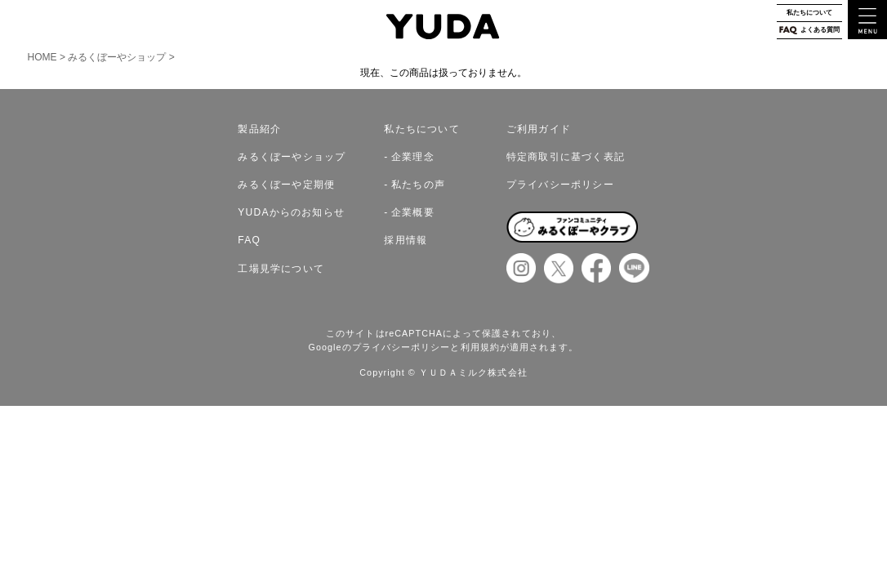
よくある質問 (809, 30)
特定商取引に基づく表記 (566, 157)
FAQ (249, 240)
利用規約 (480, 347)
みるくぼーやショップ (117, 57)
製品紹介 (259, 129)
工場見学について (281, 269)
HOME (44, 57)
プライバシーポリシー (560, 185)
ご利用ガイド (539, 129)
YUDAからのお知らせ (291, 212)
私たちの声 (418, 185)
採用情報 (406, 240)
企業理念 (413, 157)
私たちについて (809, 13)
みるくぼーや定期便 (286, 185)
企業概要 (413, 212)
